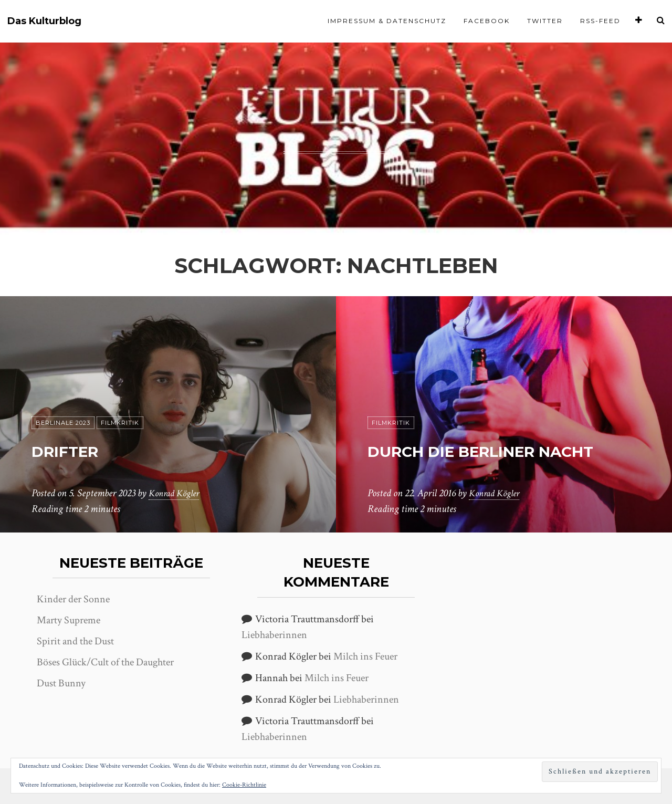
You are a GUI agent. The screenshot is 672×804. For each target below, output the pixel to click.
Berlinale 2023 (63, 423)
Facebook (487, 21)
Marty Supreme (69, 620)
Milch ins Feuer (365, 656)
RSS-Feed (600, 21)
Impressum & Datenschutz (387, 21)
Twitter (545, 21)
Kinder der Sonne (73, 599)
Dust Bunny (61, 683)
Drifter (79, 449)
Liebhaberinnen (274, 635)
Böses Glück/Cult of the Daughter (105, 662)
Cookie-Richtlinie (244, 785)
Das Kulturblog (44, 21)
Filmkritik (120, 423)
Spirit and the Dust (75, 641)
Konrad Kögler (177, 493)
